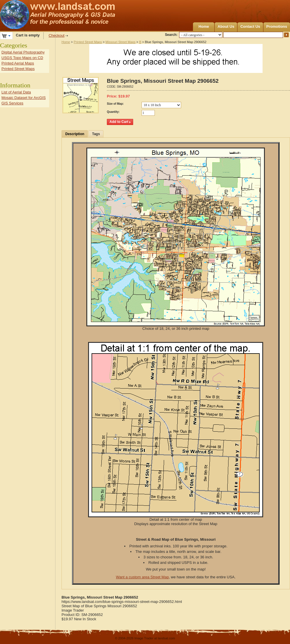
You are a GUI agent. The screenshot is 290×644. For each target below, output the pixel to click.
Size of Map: (115, 104)
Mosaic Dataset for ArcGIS (24, 98)
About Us (226, 26)
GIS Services (12, 103)
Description (75, 134)
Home (204, 26)
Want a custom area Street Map (142, 577)
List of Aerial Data (16, 92)
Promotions (277, 26)
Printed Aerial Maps (18, 63)
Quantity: (113, 112)
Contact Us (250, 26)
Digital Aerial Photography (23, 52)
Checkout (56, 35)
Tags (96, 134)
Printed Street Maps (88, 42)
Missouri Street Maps (120, 42)
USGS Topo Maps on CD (22, 58)
